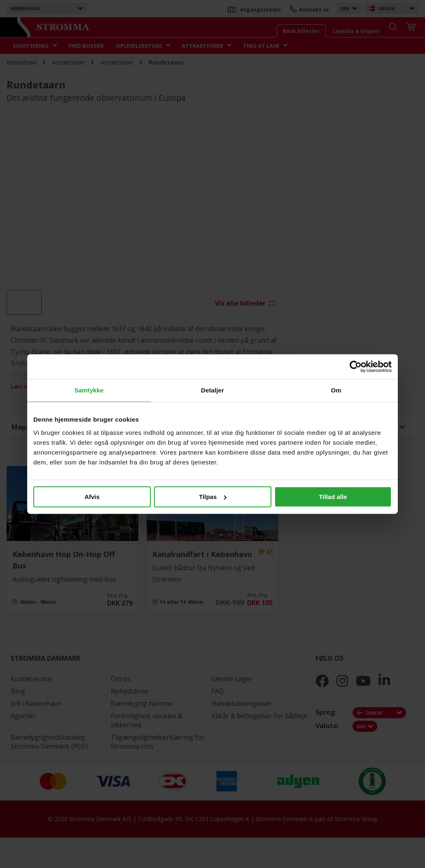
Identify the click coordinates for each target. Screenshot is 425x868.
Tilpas (213, 497)
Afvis (92, 497)
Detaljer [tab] (212, 390)
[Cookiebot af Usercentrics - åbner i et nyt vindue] (356, 367)
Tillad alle (333, 497)
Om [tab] (336, 390)
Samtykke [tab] (89, 390)
